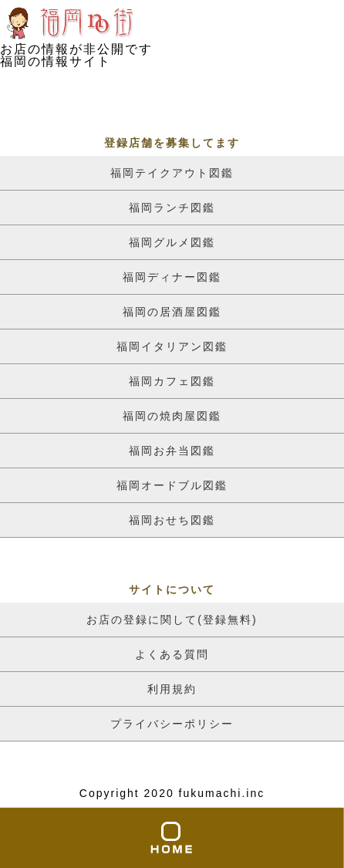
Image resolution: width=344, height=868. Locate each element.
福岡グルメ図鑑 (172, 242)
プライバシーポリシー (172, 724)
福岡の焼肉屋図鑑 (172, 416)
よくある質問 (172, 654)
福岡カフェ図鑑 (172, 381)
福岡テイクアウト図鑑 (172, 173)
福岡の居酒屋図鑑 (172, 312)
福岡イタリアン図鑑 (172, 346)
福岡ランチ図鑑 (172, 208)
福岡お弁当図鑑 (172, 451)
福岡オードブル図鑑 (172, 485)
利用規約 (172, 689)
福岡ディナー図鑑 (172, 277)
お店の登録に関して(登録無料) (172, 620)
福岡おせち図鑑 (172, 520)
